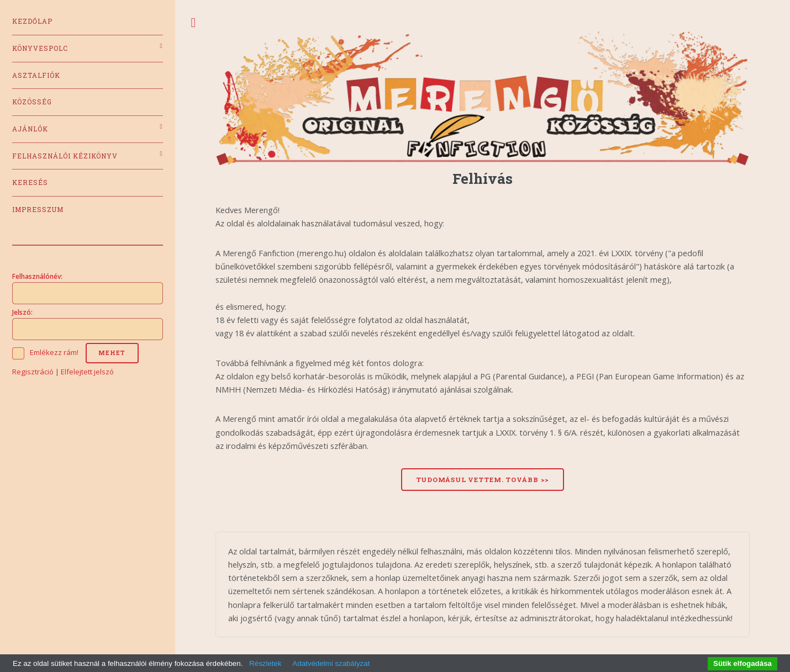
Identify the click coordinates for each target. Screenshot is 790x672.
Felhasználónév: (37, 276)
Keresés (30, 182)
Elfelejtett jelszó (87, 372)
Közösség (32, 102)
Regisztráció (33, 372)
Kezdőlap (32, 21)
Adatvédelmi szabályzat (331, 663)
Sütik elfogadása (742, 663)
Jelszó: (22, 312)
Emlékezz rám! (54, 352)
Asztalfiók (36, 75)
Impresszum (38, 210)
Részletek (265, 663)
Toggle (193, 23)
